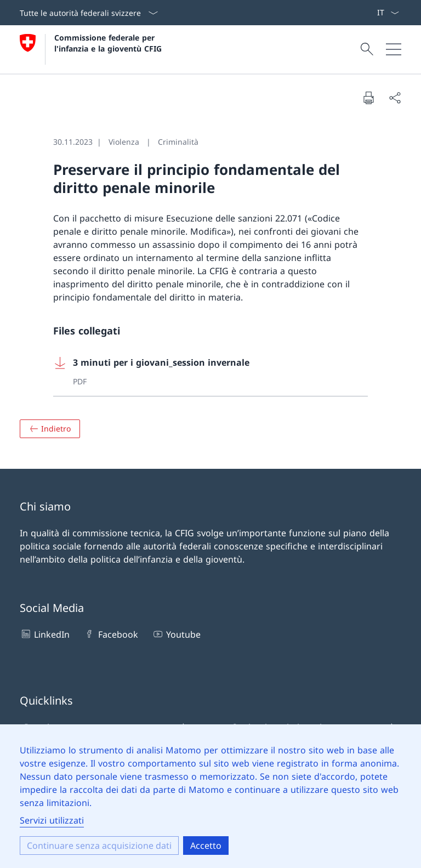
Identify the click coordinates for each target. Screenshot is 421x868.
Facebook (110, 634)
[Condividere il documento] (395, 98)
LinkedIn (45, 634)
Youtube (176, 634)
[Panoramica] (50, 429)
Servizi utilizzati (52, 820)
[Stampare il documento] (368, 98)
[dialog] (210, 796)
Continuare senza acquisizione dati (99, 846)
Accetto (206, 846)
